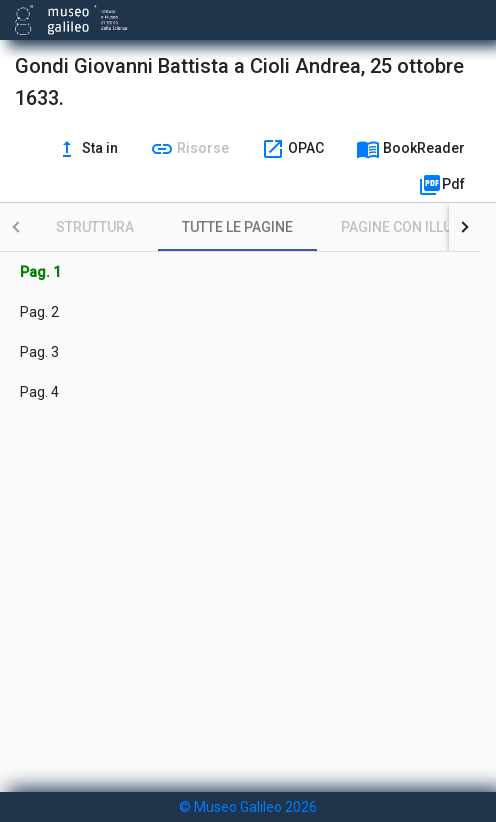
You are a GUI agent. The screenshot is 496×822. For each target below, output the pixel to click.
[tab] (95, 227)
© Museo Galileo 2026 (248, 807)
